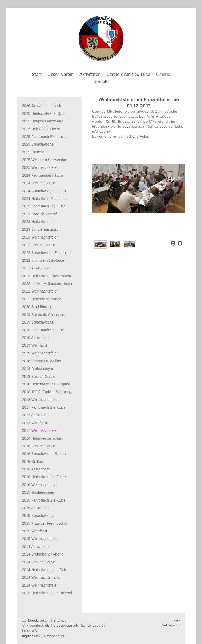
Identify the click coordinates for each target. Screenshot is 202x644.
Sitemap (60, 621)
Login (175, 620)
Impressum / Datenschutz (43, 636)
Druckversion (37, 621)
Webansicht (170, 625)
